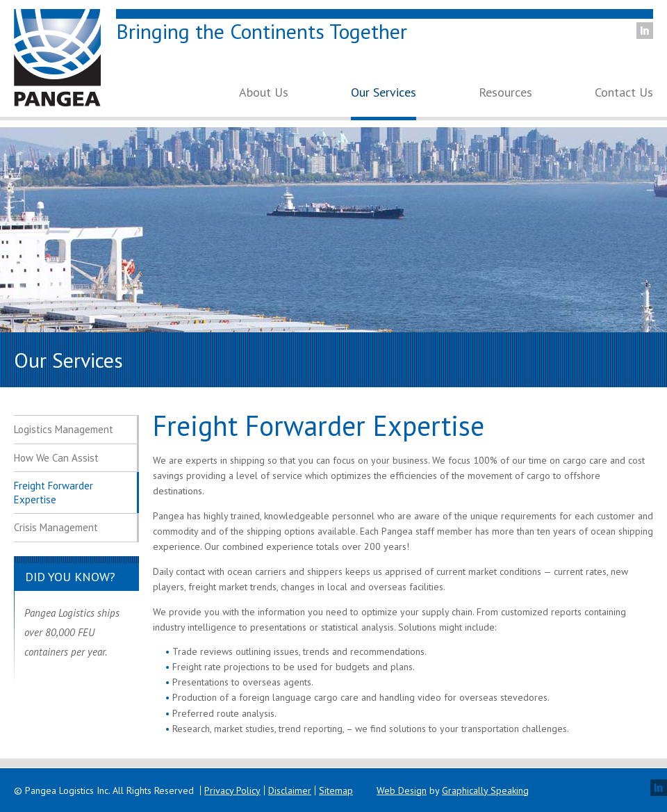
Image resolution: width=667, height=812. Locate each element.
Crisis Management (56, 527)
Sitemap (336, 790)
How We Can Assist (56, 458)
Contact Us (624, 93)
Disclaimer (290, 790)
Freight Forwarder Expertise (53, 493)
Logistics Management (64, 429)
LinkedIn (645, 31)
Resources (505, 93)
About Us (264, 93)
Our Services (384, 93)
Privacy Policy (232, 790)
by (453, 790)
